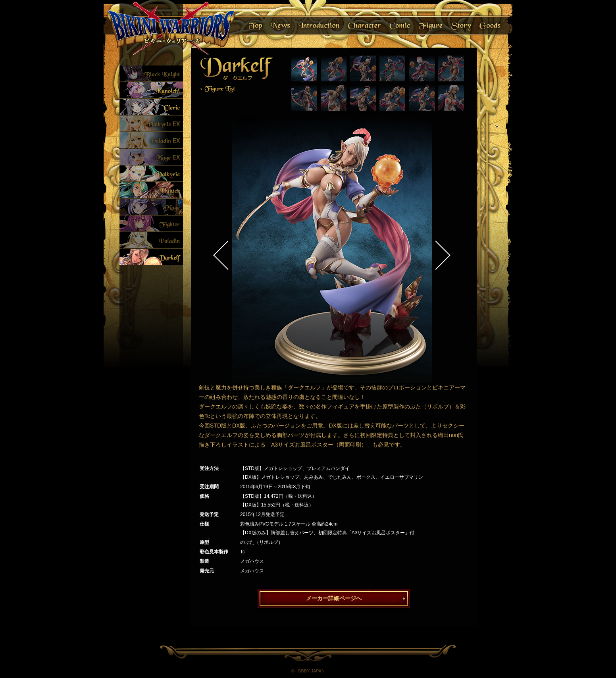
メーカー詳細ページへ (334, 598)
